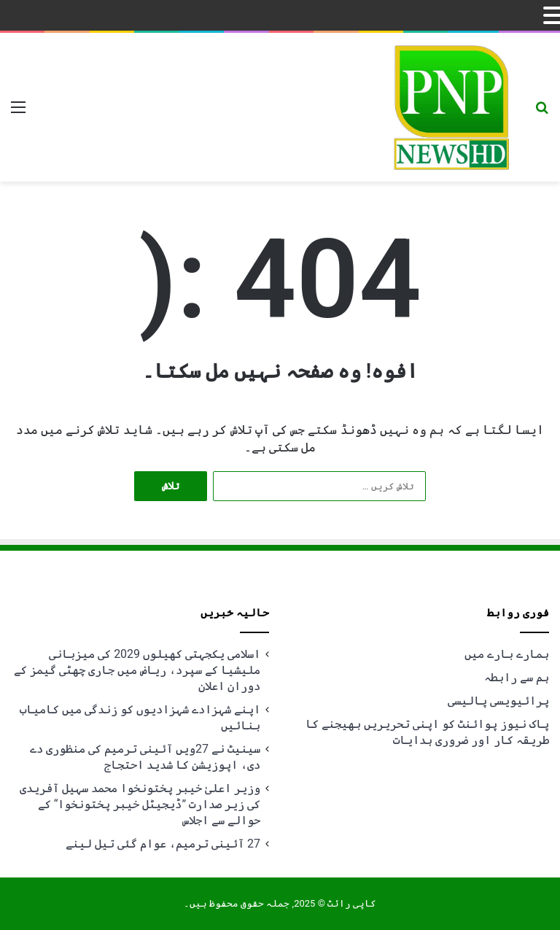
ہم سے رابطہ (517, 677)
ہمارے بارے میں (507, 654)
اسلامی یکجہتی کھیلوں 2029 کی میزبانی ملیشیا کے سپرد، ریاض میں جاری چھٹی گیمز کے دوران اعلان (137, 670)
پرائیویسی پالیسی (498, 701)
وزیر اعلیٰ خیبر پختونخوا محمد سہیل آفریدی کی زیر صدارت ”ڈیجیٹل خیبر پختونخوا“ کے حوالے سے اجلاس (140, 804)
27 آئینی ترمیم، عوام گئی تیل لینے (163, 844)
